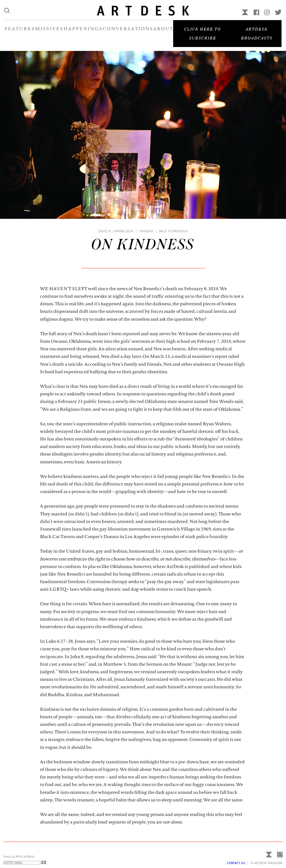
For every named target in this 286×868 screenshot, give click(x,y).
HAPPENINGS (83, 33)
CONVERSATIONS (128, 33)
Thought (146, 231)
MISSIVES (49, 33)
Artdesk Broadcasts (257, 37)
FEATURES (20, 33)
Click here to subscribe (202, 37)
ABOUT (163, 33)
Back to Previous (173, 231)
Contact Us (236, 863)
